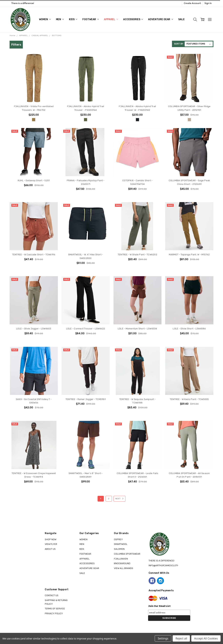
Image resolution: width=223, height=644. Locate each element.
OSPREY (118, 539)
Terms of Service (55, 609)
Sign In (208, 3)
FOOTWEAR (91, 19)
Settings (163, 638)
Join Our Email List (159, 606)
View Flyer (51, 544)
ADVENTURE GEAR (161, 19)
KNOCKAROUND (122, 563)
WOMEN (45, 19)
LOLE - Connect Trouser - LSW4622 (86, 329)
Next (120, 499)
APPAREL (111, 19)
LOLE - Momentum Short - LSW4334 (137, 329)
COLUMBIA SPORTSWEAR (127, 554)
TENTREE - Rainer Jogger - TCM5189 (86, 399)
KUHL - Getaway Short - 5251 (34, 180)
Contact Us (52, 595)
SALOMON (119, 549)
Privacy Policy (54, 613)
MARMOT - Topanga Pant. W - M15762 (189, 255)
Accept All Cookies (206, 638)
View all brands (124, 568)
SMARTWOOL (121, 544)
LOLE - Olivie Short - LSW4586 (189, 329)
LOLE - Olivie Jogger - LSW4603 (34, 329)
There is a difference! (23, 3)
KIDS (73, 19)
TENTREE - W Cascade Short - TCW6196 (34, 255)
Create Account (192, 3)
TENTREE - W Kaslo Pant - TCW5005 (189, 399)
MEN (60, 19)
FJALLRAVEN (121, 559)
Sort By (179, 44)
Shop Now (51, 539)
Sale (181, 19)
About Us (50, 549)
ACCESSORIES (133, 19)
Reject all (181, 638)
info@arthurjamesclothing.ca (167, 565)
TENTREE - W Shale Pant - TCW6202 (137, 255)
